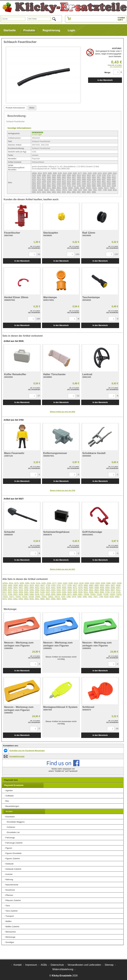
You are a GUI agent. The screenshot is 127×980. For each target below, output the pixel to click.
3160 (70, 173)
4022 (114, 177)
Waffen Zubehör (12, 927)
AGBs (44, 965)
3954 (94, 177)
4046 (49, 179)
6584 (39, 188)
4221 (34, 182)
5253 (94, 184)
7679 (80, 190)
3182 (90, 173)
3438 (54, 175)
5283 (104, 184)
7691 (95, 190)
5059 (64, 184)
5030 (59, 184)
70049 (64, 188)
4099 (109, 179)
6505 (34, 188)
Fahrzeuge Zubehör (14, 843)
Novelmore (10, 890)
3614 (79, 175)
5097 (79, 184)
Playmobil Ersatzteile (14, 785)
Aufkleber (10, 796)
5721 (74, 186)
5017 (49, 184)
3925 (84, 177)
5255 (99, 184)
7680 (85, 190)
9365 (34, 192)
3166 (75, 173)
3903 (64, 177)
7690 (90, 190)
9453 (44, 192)
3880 (49, 177)
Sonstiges (10, 942)
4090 (89, 179)
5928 (89, 186)
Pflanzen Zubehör (13, 900)
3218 (105, 173)
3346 (39, 175)
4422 (74, 182)
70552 (58, 190)
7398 (75, 190)
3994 (109, 177)
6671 (49, 188)
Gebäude (10, 864)
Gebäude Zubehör (13, 869)
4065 (54, 179)
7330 (70, 190)
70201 (94, 188)
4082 (74, 179)
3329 (34, 175)
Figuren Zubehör (13, 859)
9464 (59, 192)
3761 (109, 175)
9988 (94, 192)
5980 (94, 186)
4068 (59, 179)
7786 (105, 190)
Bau (7, 801)
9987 (89, 192)
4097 (104, 179)
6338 (114, 186)
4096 (99, 179)
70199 (82, 188)
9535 (64, 192)
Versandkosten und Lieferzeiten (84, 965)
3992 (104, 177)
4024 (39, 179)
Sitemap (109, 965)
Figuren (9, 848)
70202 (100, 188)
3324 (115, 173)
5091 (69, 184)
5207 (89, 184)
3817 (39, 177)
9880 (74, 192)
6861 (59, 188)
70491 (46, 190)
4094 (94, 179)
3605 (74, 175)
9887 (79, 192)
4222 (39, 182)
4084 (79, 179)
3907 (74, 177)
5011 (44, 184)
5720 (69, 186)
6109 (104, 186)
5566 (44, 186)
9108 (110, 190)
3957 (99, 177)
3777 (114, 175)
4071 (64, 179)
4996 (114, 182)
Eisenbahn (10, 817)
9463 (54, 192)
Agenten (9, 790)
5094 (74, 184)
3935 (89, 177)
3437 (49, 175)
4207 (114, 179)
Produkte (29, 30)
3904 (69, 177)
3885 (59, 177)
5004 (34, 184)
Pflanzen (9, 895)
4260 (49, 182)
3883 (54, 177)
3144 (65, 173)
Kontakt (18, 965)
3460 (64, 175)
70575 (64, 190)
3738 (99, 175)
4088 (84, 179)
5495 (114, 184)
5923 (84, 186)
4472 (89, 182)
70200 (88, 188)
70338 (40, 190)
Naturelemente (12, 885)
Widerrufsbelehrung (63, 969)
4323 (64, 182)
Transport (10, 916)
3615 (84, 175)
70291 (112, 188)
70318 (34, 190)
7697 (100, 190)
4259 (44, 182)
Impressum (31, 965)
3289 (110, 173)
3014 (40, 173)
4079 (69, 179)
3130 (60, 173)
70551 (52, 190)
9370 (39, 192)
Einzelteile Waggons (16, 822)
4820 (99, 182)
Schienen (11, 827)
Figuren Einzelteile (14, 853)
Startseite (10, 30)
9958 (84, 192)
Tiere (8, 906)
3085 (50, 173)
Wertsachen (11, 932)
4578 (94, 182)
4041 (44, 179)
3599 (69, 175)
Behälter (9, 811)
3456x (34, 173)
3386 (44, 175)
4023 (34, 179)
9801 (69, 192)
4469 (84, 182)
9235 (115, 190)
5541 (39, 186)
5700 (59, 186)
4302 (54, 182)
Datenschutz (57, 965)
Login (71, 30)
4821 (104, 182)
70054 (70, 188)
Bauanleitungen (12, 806)
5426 (109, 184)
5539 (34, 186)
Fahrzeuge (10, 838)
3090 (55, 173)
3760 (104, 175)
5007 (39, 184)
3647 (94, 175)
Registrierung (51, 30)
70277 (106, 188)
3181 (85, 173)
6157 (109, 186)
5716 (64, 186)
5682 (54, 186)
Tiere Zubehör (12, 911)
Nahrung (9, 879)
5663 (49, 186)
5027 (54, 184)
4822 (109, 182)
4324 (69, 182)
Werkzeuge (10, 937)
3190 (95, 173)
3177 (80, 173)
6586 (44, 188)
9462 (49, 192)
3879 (44, 177)
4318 (59, 182)
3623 (89, 175)
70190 (76, 188)
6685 (54, 188)
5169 (84, 184)
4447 (79, 182)
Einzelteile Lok (13, 832)
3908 (79, 177)
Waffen (9, 921)
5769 (79, 186)
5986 (99, 186)
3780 (34, 177)
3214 (100, 173)
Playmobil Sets (11, 780)
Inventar (9, 874)
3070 (45, 173)
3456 (59, 175)
